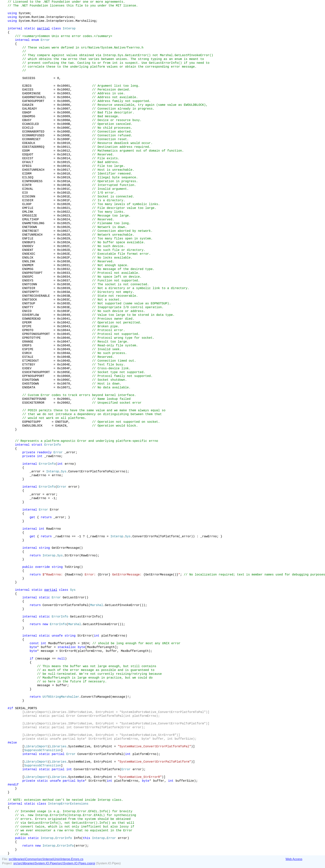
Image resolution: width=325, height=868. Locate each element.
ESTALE (28, 357)
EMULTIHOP (31, 220)
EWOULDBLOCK (32, 426)
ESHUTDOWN (31, 380)
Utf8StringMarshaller (61, 697)
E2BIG (27, 86)
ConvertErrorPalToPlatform (155, 537)
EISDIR (28, 200)
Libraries (58, 747)
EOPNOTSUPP (32, 422)
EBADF (27, 113)
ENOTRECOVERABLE (36, 296)
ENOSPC (28, 277)
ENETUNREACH (32, 235)
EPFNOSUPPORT (33, 376)
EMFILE (28, 208)
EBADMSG (29, 116)
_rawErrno (53, 456)
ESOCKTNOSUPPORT (36, 372)
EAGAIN (28, 105)
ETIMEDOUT (31, 361)
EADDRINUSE (32, 94)
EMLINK (28, 212)
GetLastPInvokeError (122, 605)
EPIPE (27, 327)
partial (43, 29)
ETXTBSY (29, 365)
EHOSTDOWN (31, 384)
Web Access (294, 859)
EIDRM (27, 174)
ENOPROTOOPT (32, 273)
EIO (25, 193)
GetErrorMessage (65, 548)
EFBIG (27, 166)
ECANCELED (31, 124)
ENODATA (29, 388)
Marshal (97, 605)
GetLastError (74, 598)
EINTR (27, 185)
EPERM (27, 323)
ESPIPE (28, 349)
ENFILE (28, 239)
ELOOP (27, 204)
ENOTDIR (29, 288)
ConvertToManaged (96, 697)
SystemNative (79, 747)
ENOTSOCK (30, 300)
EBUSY (27, 120)
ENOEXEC (29, 254)
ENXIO (27, 311)
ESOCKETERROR (33, 403)
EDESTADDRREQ (33, 147)
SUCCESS (29, 78)
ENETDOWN (30, 227)
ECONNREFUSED (33, 136)
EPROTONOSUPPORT (36, 334)
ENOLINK (29, 262)
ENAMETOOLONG (33, 223)
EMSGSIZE (30, 216)
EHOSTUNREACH (33, 170)
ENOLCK (28, 258)
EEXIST (28, 158)
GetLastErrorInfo (85, 617)
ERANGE (28, 342)
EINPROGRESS (32, 181)
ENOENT (28, 250)
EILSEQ (28, 178)
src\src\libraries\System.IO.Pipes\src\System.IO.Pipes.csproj (54, 863)
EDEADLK (29, 143)
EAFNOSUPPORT (33, 101)
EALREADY (30, 109)
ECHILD (28, 128)
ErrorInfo (47, 464)
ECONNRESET (32, 139)
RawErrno (54, 529)
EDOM (26, 151)
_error (70, 453)
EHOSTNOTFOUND (34, 399)
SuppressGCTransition (42, 750)
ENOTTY (28, 307)
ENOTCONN (30, 284)
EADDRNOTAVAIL (34, 97)
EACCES (28, 90)
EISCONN (29, 197)
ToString (72, 567)
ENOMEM (28, 265)
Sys (64, 472)
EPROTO (28, 330)
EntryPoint (103, 747)
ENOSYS (28, 281)
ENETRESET (31, 231)
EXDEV (27, 369)
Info (77, 838)
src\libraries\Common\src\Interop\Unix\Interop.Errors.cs (46, 859)
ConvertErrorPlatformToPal (91, 472)
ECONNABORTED (33, 132)
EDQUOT (28, 155)
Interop (69, 29)
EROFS (27, 346)
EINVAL (28, 189)
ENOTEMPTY (31, 292)
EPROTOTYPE (32, 338)
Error (58, 453)
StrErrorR (68, 651)
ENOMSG (28, 269)
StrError (72, 556)
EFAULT (28, 162)
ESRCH (27, 353)
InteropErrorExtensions (68, 804)
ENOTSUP (29, 304)
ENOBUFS (29, 242)
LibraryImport (36, 747)
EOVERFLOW (31, 315)
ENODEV (28, 246)
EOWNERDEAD (32, 319)
